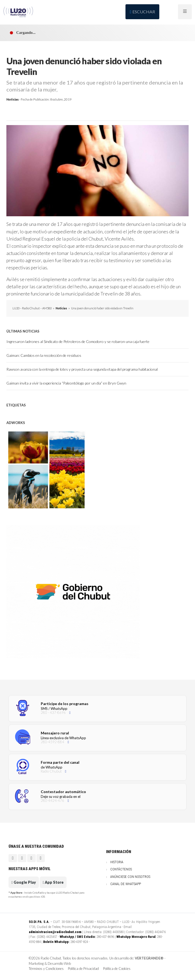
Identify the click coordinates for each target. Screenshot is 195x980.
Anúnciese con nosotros (130, 877)
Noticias (13, 99)
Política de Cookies (117, 969)
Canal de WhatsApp (126, 884)
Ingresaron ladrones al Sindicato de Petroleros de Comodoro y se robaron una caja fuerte (78, 341)
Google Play (24, 882)
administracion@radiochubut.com (55, 932)
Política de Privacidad (83, 969)
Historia (117, 862)
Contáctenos (121, 869)
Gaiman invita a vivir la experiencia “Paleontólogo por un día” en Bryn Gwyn (66, 383)
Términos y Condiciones (46, 969)
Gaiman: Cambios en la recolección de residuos (44, 355)
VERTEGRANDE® (149, 958)
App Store (53, 882)
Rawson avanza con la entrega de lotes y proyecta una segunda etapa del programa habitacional (82, 369)
